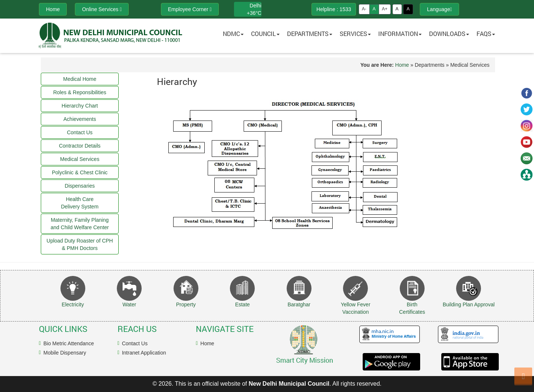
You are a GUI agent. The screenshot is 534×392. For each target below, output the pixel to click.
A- (364, 9)
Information (400, 34)
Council (265, 34)
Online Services (102, 9)
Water (129, 304)
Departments (310, 34)
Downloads (449, 34)
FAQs (486, 34)
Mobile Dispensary (65, 353)
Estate (243, 304)
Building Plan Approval (469, 304)
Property (186, 304)
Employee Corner (190, 9)
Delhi (256, 6)
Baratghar (299, 304)
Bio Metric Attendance (69, 343)
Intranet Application (144, 353)
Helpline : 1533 (334, 9)
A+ (385, 9)
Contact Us (135, 343)
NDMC (233, 34)
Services (355, 34)
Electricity (73, 304)
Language (439, 9)
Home (402, 65)
